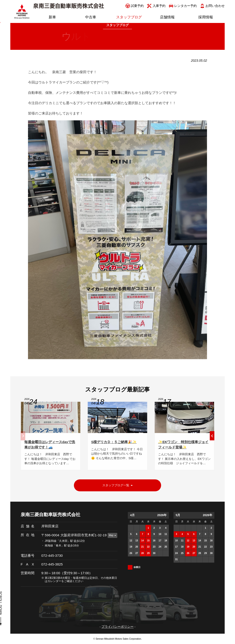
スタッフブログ (117, 25)
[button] (212, 437)
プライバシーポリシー (117, 627)
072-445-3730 (52, 555)
